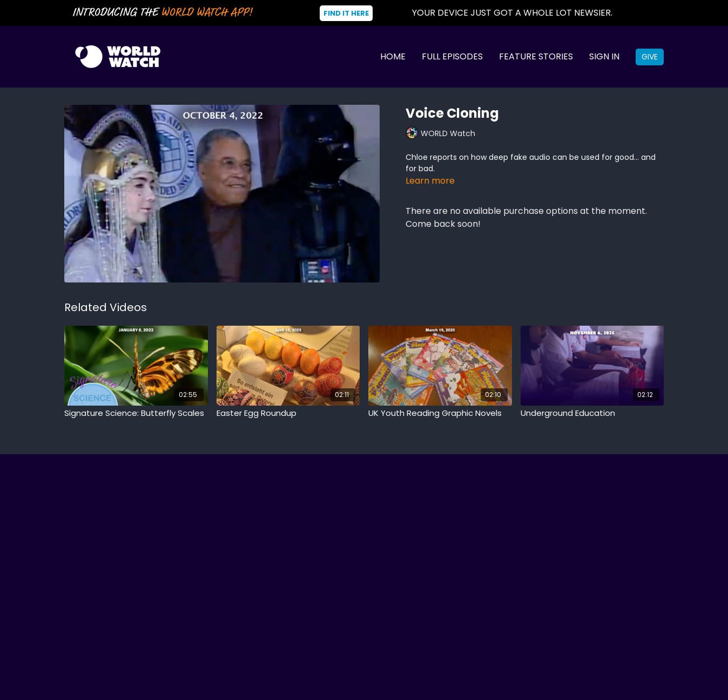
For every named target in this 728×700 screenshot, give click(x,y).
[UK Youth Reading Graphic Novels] (440, 413)
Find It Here (346, 13)
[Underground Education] (592, 413)
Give (650, 57)
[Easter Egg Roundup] (288, 413)
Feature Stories (536, 56)
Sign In (604, 56)
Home (393, 56)
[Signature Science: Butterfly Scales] (136, 413)
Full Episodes (452, 56)
